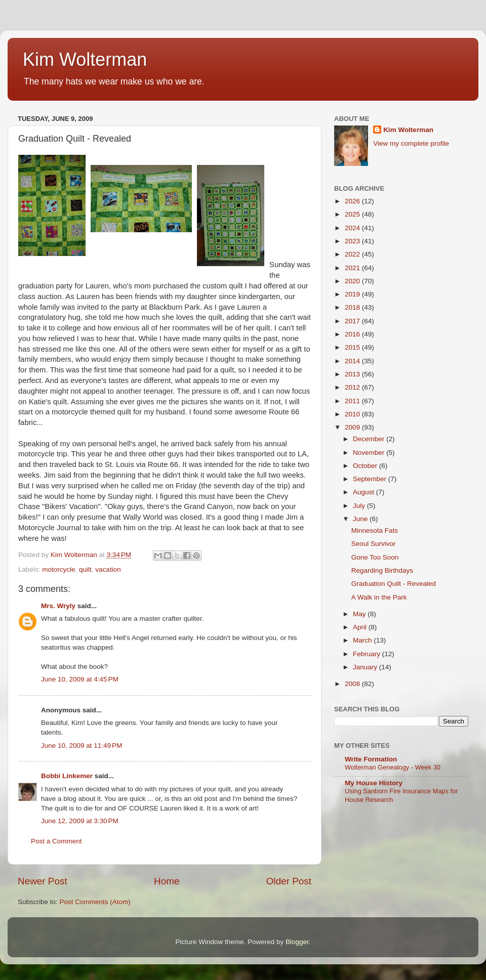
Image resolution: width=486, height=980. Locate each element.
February (368, 654)
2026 (353, 201)
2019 (353, 294)
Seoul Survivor (374, 544)
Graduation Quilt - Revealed (394, 584)
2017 (353, 321)
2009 (353, 427)
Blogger (297, 942)
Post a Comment (56, 841)
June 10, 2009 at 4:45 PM (80, 679)
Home (167, 881)
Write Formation (371, 759)
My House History (374, 783)
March (363, 640)
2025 (353, 214)
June (361, 519)
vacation (108, 569)
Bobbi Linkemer (67, 776)
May (360, 614)
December (370, 439)
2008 (353, 684)
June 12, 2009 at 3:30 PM (80, 821)
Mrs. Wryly (58, 606)
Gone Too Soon (375, 557)
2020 (353, 281)
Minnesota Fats (375, 530)
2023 (353, 241)
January (366, 667)
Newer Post (43, 881)
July (360, 506)
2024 (353, 228)
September (371, 479)
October (366, 466)
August (364, 492)
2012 (353, 387)
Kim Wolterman (85, 59)
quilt (85, 569)
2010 (353, 414)
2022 (353, 254)
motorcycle (58, 569)
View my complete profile (411, 143)
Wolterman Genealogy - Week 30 (393, 767)
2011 (353, 401)
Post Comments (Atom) (95, 902)
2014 (353, 361)
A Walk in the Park (379, 597)
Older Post (289, 881)
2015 (353, 347)
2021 (353, 268)
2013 (353, 374)
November (370, 453)
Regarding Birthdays (382, 570)
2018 (353, 307)
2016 (353, 334)
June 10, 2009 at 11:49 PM (82, 745)
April (361, 627)
